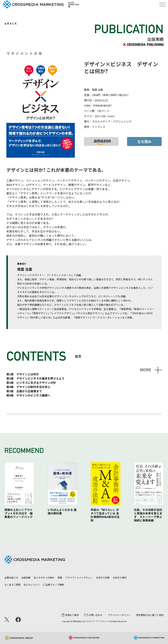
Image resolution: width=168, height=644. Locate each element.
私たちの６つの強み (44, 578)
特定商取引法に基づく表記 (150, 615)
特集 (60, 578)
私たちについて (32, 585)
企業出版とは (11, 578)
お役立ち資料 (120, 578)
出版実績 (26, 578)
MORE (145, 370)
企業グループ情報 (53, 585)
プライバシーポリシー (119, 615)
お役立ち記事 (103, 578)
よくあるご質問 (12, 585)
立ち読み (144, 141)
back (12, 23)
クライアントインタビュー (79, 578)
